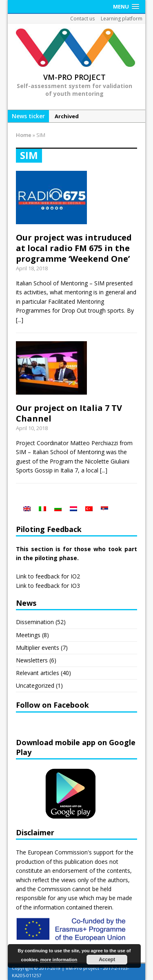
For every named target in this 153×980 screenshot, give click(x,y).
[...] (20, 320)
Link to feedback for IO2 (48, 576)
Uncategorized (35, 685)
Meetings (28, 635)
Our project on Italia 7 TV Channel (69, 413)
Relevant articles (38, 673)
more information (59, 960)
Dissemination (35, 622)
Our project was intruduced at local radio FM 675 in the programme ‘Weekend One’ (74, 248)
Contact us (82, 19)
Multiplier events (38, 648)
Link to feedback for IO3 (48, 586)
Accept (107, 960)
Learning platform (122, 19)
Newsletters (32, 660)
